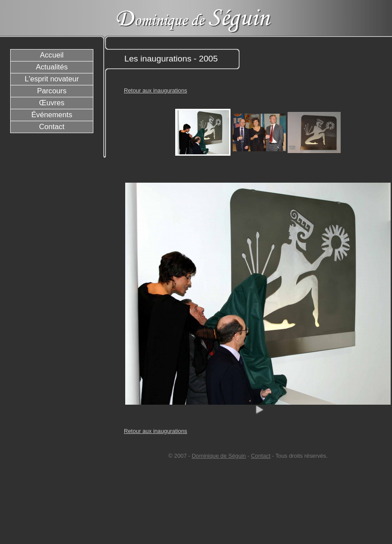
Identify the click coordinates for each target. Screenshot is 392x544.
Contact (261, 456)
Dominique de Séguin (219, 456)
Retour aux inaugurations (156, 90)
